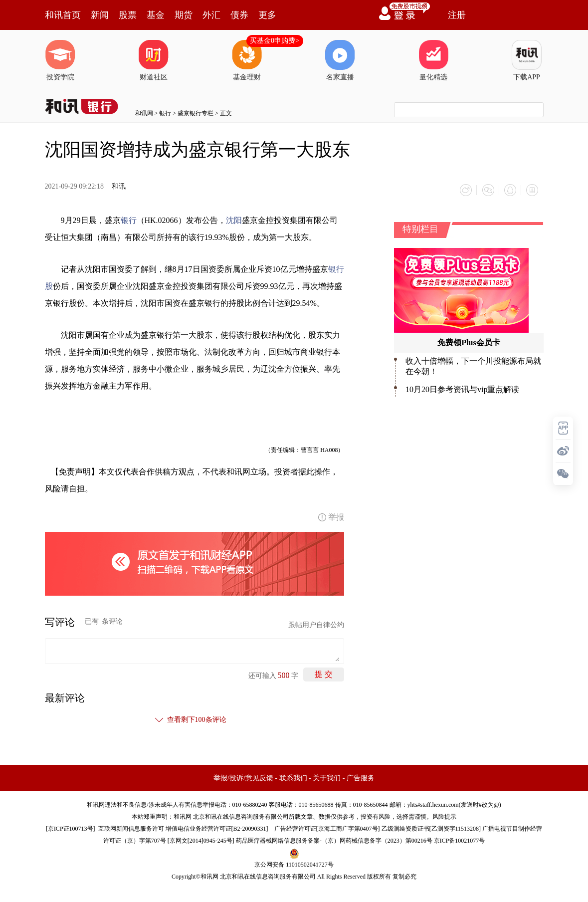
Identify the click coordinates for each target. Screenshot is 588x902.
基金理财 (247, 60)
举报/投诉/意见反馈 (243, 778)
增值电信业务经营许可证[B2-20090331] (217, 829)
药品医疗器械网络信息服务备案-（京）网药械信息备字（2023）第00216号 (334, 841)
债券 (239, 15)
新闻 (100, 15)
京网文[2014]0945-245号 (201, 841)
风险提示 (444, 817)
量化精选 (433, 60)
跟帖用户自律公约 (316, 625)
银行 (165, 113)
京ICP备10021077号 (460, 841)
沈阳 (234, 220)
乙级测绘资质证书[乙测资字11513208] (431, 829)
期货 (184, 15)
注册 (457, 15)
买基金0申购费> (275, 41)
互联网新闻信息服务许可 (131, 829)
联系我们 (293, 778)
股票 (128, 15)
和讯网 (144, 113)
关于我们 (327, 778)
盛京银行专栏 (196, 113)
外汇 (211, 15)
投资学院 (60, 60)
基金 (156, 15)
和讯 (119, 186)
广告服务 (361, 778)
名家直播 (340, 60)
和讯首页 (63, 15)
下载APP (527, 60)
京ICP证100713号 (71, 829)
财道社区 (154, 60)
